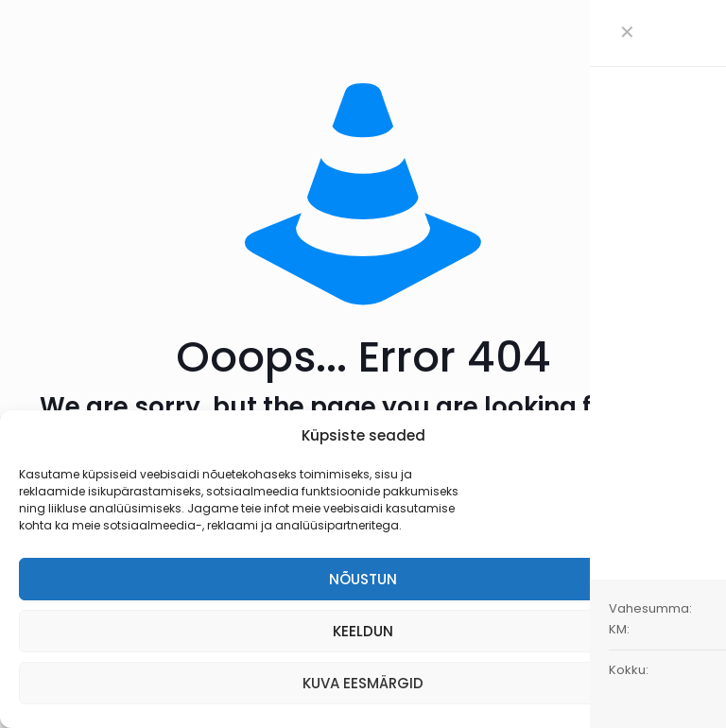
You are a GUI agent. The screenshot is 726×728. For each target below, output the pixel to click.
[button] (698, 436)
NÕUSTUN (363, 579)
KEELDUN (363, 631)
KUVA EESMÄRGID (363, 683)
